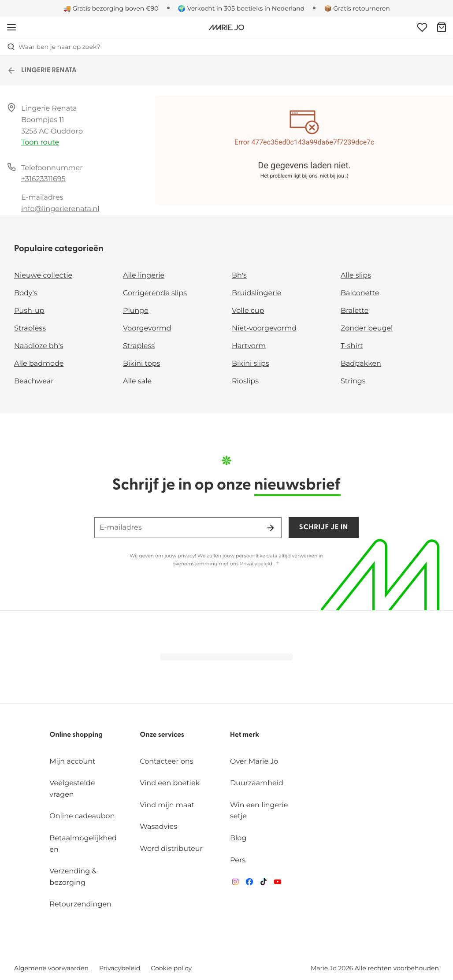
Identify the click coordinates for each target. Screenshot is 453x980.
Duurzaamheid (257, 783)
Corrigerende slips (155, 293)
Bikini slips (251, 364)
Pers (238, 860)
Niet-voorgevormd (264, 329)
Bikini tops (141, 364)
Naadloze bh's (39, 346)
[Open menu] (11, 27)
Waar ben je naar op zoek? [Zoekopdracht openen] (54, 47)
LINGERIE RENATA (42, 71)
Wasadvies (158, 827)
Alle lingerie (144, 276)
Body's (26, 293)
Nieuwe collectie (43, 276)
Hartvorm (249, 346)
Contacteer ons (166, 762)
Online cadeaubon (82, 816)
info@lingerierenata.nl (60, 209)
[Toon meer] (278, 563)
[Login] (422, 27)
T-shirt (352, 346)
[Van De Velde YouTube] (278, 884)
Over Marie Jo (254, 762)
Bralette (355, 311)
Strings (353, 381)
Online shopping (76, 735)
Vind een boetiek (170, 783)
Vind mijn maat (167, 805)
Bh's (239, 276)
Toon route (40, 143)
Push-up (29, 311)
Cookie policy (171, 968)
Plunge (136, 311)
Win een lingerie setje (259, 811)
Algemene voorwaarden (51, 968)
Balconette (360, 293)
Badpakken (361, 364)
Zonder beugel (367, 329)
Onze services (162, 735)
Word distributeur (171, 849)
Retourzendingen (80, 904)
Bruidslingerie (257, 293)
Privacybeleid (256, 564)
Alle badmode (39, 364)
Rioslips (245, 381)
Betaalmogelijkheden (83, 844)
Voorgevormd (147, 329)
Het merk (245, 735)
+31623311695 (43, 179)
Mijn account (72, 762)
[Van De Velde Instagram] (235, 884)
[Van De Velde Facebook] (249, 884)
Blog (238, 838)
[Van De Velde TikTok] (264, 884)
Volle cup (248, 311)
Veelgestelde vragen (72, 789)
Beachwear (34, 381)
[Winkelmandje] (442, 27)
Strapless (30, 329)
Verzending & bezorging (73, 877)
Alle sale (137, 381)
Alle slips (356, 276)
